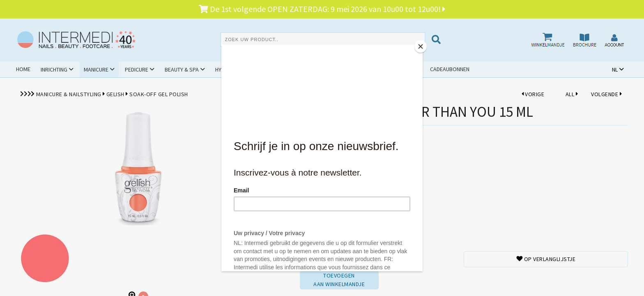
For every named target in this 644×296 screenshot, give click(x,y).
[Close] (421, 46)
